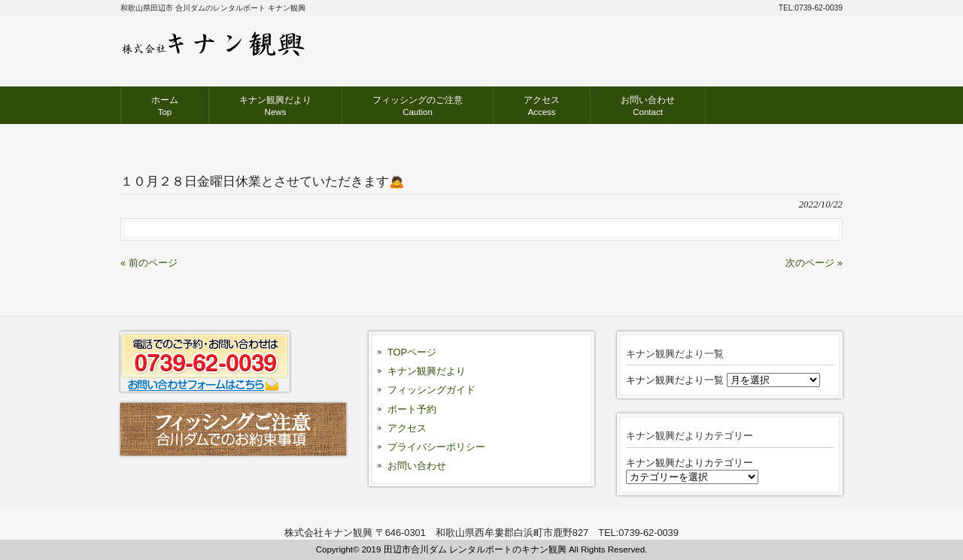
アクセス (407, 428)
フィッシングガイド (431, 390)
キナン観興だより (427, 371)
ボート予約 (412, 409)
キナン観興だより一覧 (675, 380)
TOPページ (412, 352)
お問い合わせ (417, 466)
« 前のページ (149, 263)
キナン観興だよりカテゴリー (690, 463)
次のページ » (814, 263)
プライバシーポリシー (436, 447)
